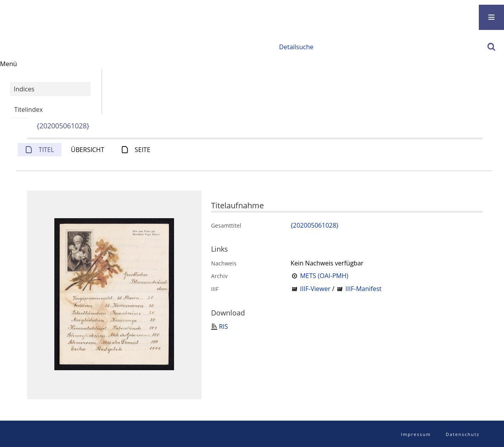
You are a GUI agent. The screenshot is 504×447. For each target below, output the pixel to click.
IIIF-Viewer (315, 289)
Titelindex (29, 109)
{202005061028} (63, 126)
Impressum (416, 434)
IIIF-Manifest (363, 289)
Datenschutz (463, 434)
